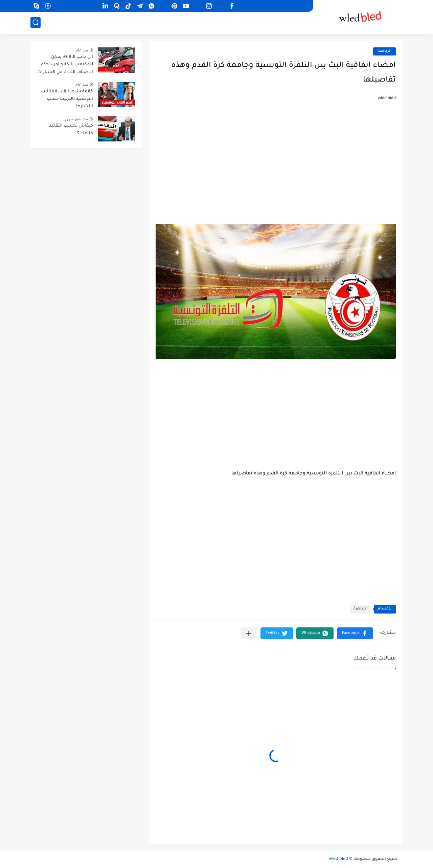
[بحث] (36, 23)
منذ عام (82, 50)
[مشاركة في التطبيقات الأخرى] (249, 633)
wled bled (338, 859)
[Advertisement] (276, 171)
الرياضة (384, 51)
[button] (355, 633)
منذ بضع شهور (76, 119)
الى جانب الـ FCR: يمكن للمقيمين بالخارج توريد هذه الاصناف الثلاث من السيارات (65, 65)
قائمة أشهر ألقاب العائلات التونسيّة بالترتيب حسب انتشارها (67, 99)
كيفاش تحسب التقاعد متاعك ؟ (71, 130)
